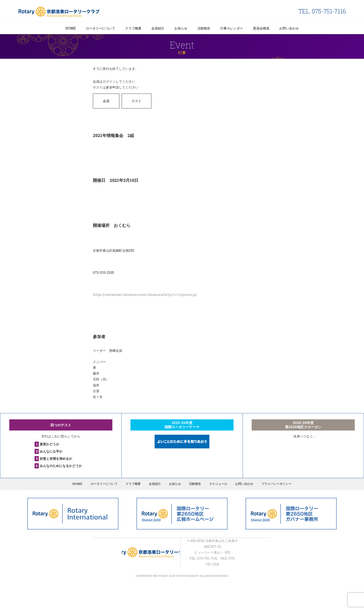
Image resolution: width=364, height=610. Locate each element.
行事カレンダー (232, 28)
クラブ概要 (133, 28)
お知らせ (181, 28)
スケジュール (217, 484)
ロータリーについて (101, 28)
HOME (71, 28)
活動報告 (204, 28)
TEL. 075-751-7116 (322, 11)
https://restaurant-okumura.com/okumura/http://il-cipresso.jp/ (145, 295)
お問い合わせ (289, 28)
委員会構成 (261, 28)
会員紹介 (158, 28)
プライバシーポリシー (275, 484)
